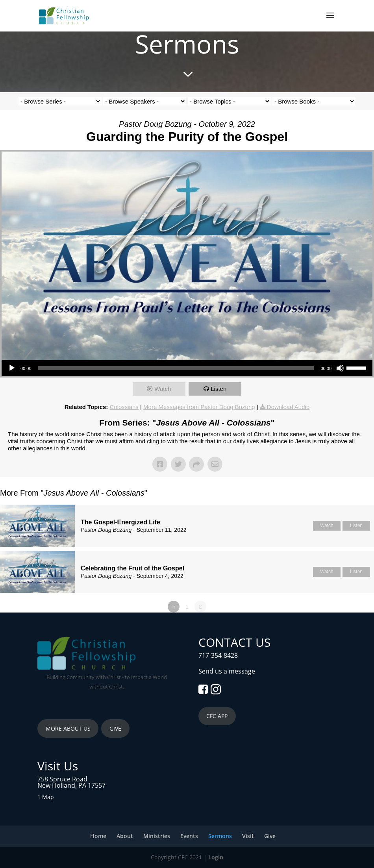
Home (98, 836)
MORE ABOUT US (68, 728)
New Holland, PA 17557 (71, 785)
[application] (187, 368)
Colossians (124, 407)
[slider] (176, 368)
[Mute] (340, 368)
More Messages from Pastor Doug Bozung (199, 407)
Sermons (220, 836)
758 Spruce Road (62, 779)
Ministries (157, 836)
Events (189, 836)
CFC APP (217, 716)
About (125, 836)
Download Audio (288, 407)
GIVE (115, 728)
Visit (248, 836)
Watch (163, 389)
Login (216, 857)
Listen (218, 389)
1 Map (46, 797)
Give (270, 836)
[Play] (12, 368)
